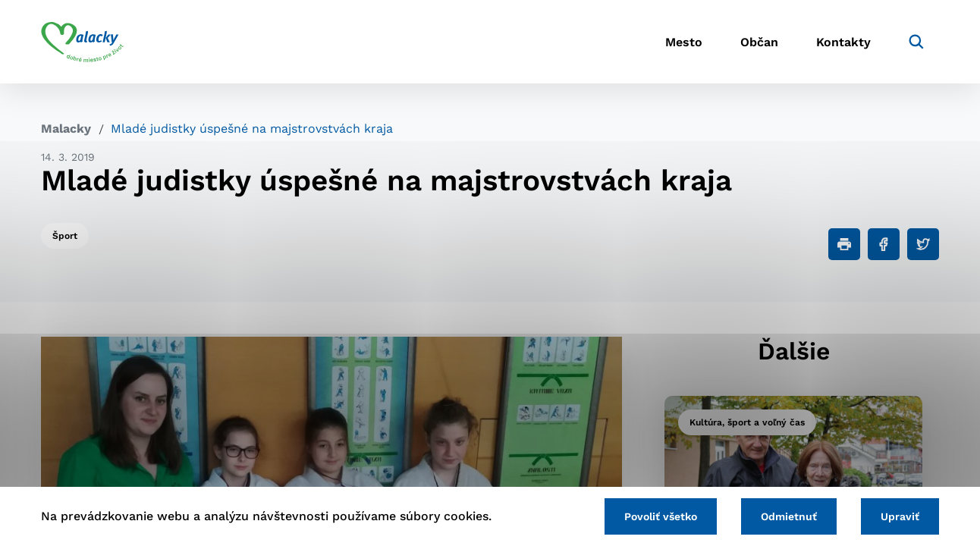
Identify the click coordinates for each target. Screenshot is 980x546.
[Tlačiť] (844, 244)
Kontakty (843, 42)
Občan (759, 42)
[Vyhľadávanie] (916, 42)
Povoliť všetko (661, 516)
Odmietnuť (789, 516)
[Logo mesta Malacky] (82, 42)
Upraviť (900, 516)
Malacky (66, 129)
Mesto (684, 42)
